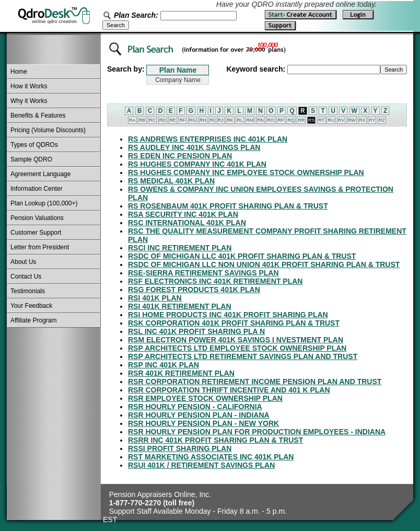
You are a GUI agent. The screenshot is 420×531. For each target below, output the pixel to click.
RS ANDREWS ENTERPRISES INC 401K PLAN (208, 139)
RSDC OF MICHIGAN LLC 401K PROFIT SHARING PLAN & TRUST (242, 256)
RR (301, 120)
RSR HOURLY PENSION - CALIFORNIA (195, 407)
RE (173, 120)
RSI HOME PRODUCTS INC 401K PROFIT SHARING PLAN (228, 315)
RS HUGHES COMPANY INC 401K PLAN (197, 164)
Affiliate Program (33, 320)
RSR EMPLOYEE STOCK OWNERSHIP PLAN (205, 398)
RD (163, 120)
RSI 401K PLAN (155, 298)
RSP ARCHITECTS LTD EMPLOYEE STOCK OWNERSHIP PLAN (237, 348)
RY (372, 120)
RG (193, 120)
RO (271, 120)
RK (230, 120)
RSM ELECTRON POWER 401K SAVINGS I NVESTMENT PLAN (236, 340)
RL (240, 120)
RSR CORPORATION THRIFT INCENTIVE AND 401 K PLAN (229, 390)
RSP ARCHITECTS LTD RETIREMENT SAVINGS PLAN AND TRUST (243, 356)
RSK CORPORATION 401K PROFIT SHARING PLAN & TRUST (234, 323)
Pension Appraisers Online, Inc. (160, 494)
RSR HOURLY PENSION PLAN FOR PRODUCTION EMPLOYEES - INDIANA (257, 432)
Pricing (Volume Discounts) (48, 130)
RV (341, 120)
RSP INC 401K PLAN (164, 365)
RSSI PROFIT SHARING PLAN (180, 448)
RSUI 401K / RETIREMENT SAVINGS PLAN (201, 465)
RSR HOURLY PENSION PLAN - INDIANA (199, 415)
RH (203, 120)
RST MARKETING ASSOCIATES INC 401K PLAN (211, 457)
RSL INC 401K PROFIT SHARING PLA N (196, 331)
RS (312, 120)
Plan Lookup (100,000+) (44, 203)
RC (152, 120)
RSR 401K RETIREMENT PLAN (181, 373)
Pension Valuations (37, 218)
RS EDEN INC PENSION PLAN (180, 156)
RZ (382, 120)
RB (142, 120)
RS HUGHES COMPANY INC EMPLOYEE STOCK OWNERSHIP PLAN (246, 172)
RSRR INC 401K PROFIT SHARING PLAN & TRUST (215, 440)
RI (212, 120)
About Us (23, 262)
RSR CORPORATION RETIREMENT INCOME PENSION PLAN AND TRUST (255, 382)
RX (362, 120)
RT (321, 120)
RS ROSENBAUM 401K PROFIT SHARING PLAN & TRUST (228, 206)
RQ (291, 120)
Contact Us (26, 276)
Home (19, 72)
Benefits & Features (38, 116)
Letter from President (40, 247)
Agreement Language (40, 174)
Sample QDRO (31, 159)
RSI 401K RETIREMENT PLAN (180, 306)
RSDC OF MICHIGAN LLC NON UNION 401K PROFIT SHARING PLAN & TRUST (264, 264)
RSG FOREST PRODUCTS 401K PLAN (194, 290)
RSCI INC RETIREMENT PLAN (180, 248)
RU (331, 120)
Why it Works (29, 101)
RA (132, 120)
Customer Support (36, 233)
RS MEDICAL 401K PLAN (171, 181)
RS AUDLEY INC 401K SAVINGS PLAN (194, 147)
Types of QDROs (34, 145)
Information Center (36, 189)
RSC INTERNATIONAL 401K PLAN (187, 223)
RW (352, 120)
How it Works (29, 86)
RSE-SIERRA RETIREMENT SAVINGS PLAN (203, 273)
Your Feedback (31, 306)
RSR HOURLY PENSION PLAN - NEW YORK (203, 423)
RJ (221, 120)
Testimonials (28, 291)
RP (281, 120)
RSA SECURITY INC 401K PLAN (183, 214)
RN (260, 120)
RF (182, 120)
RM (250, 120)
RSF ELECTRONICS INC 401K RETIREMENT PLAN (215, 281)
